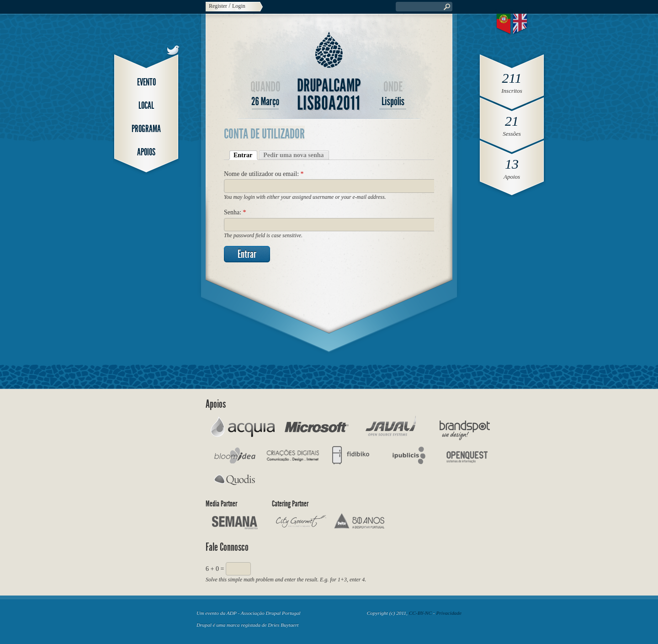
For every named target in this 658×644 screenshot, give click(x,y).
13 (512, 164)
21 (512, 121)
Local (146, 105)
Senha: (235, 212)
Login (239, 6)
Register (218, 6)
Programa (146, 129)
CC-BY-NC (420, 613)
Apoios (146, 152)
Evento (146, 82)
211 (512, 78)
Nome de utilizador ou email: (264, 174)
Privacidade (449, 613)
